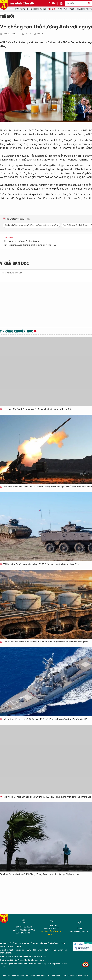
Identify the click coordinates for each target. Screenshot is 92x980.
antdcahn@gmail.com (80, 931)
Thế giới (52, 9)
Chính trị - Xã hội (38, 9)
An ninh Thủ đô (22, 3)
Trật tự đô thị (21, 9)
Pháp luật (62, 9)
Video (72, 9)
